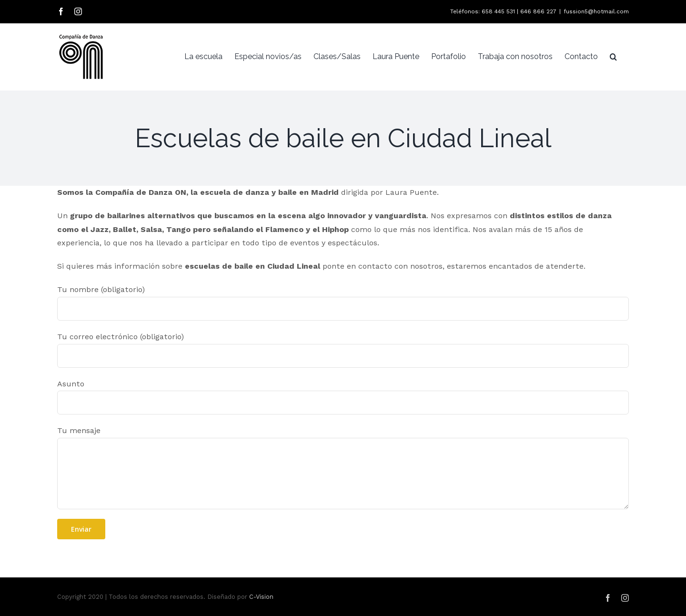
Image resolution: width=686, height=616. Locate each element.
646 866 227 (538, 11)
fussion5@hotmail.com (596, 11)
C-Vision (261, 597)
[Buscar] (613, 57)
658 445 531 (498, 11)
